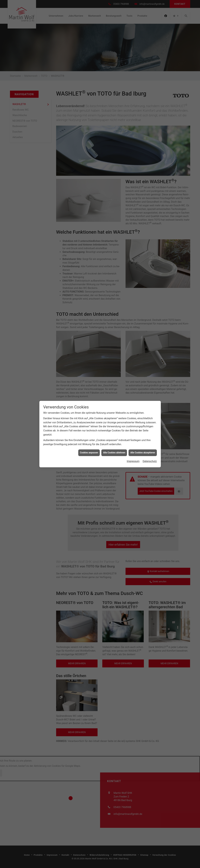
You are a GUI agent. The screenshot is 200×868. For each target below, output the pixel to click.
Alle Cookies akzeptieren (143, 115)
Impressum (133, 123)
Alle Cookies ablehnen (114, 115)
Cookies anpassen (89, 115)
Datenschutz (150, 123)
